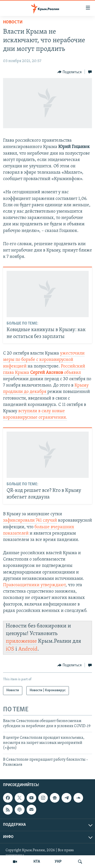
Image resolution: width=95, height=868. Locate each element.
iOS (10, 649)
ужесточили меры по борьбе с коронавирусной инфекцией (44, 360)
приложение (21, 641)
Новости (13, 22)
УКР (58, 862)
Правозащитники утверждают (34, 585)
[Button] (70, 72)
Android (28, 649)
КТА (37, 862)
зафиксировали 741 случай (30, 520)
